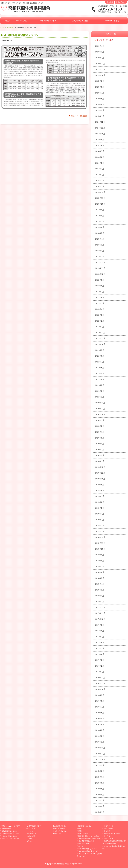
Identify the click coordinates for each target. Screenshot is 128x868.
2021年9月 (100, 350)
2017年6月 (100, 642)
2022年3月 (100, 315)
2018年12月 (100, 537)
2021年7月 (100, 362)
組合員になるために (60, 831)
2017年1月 (100, 672)
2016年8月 (100, 701)
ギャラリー (108, 836)
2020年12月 (100, 403)
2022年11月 (100, 268)
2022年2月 (100, 321)
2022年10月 (100, 274)
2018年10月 (100, 549)
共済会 (81, 846)
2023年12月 (100, 192)
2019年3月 (100, 520)
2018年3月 (100, 590)
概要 (80, 829)
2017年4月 (100, 654)
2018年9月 (100, 555)
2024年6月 (100, 157)
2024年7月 (100, 151)
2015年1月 (100, 812)
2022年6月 (100, 297)
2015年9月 (100, 765)
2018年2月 (100, 596)
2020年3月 (100, 450)
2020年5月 (100, 438)
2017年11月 (100, 613)
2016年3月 (100, 730)
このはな (30, 839)
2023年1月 (100, 257)
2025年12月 (100, 64)
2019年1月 (100, 531)
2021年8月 (100, 356)
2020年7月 (100, 432)
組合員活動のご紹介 (80, 21)
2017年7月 (100, 637)
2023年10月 (100, 204)
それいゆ (30, 831)
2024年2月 (100, 180)
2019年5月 (100, 508)
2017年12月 (100, 607)
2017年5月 (100, 648)
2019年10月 (100, 479)
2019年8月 (100, 490)
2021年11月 (100, 338)
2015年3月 (100, 800)
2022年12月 (100, 262)
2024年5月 (100, 163)
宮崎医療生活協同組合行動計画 (89, 839)
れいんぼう (31, 829)
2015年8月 (100, 771)
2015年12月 (100, 748)
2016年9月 (100, 695)
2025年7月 (100, 93)
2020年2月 (100, 455)
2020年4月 (100, 444)
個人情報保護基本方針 (86, 841)
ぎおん (30, 841)
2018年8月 (100, 561)
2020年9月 (100, 420)
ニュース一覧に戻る (79, 116)
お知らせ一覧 (109, 826)
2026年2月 (100, 58)
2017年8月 (100, 631)
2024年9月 (100, 140)
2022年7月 (100, 292)
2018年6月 (100, 572)
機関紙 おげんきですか (112, 834)
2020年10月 (100, 414)
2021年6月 (100, 368)
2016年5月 (100, 719)
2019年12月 (100, 467)
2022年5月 (100, 303)
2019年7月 (100, 496)
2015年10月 (100, 759)
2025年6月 (100, 99)
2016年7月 (100, 707)
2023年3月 (100, 245)
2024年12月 (100, 122)
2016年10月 (100, 689)
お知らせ (10, 27)
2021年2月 (100, 391)
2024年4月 (100, 169)
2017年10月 (100, 619)
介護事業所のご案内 (48, 21)
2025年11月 (100, 69)
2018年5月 (100, 578)
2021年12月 (100, 333)
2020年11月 (100, 409)
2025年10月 (100, 75)
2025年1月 (100, 116)
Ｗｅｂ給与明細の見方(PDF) (88, 851)
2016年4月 (100, 724)
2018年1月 (100, 602)
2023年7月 (100, 221)
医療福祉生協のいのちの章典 (89, 836)
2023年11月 (100, 198)
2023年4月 (100, 239)
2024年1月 (100, 186)
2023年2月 (100, 251)
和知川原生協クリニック (10, 831)
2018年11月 (100, 543)
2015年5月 (100, 789)
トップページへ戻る (105, 40)
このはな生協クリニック (10, 834)
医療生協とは (83, 834)
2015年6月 (100, 783)
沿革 (80, 831)
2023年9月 (100, 210)
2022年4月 (100, 309)
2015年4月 (100, 795)
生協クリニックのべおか (10, 839)
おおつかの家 (32, 834)
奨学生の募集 (109, 839)
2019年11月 (100, 473)
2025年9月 (100, 81)
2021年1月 (100, 397)
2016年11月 (100, 683)
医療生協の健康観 (59, 829)
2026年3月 (100, 52)
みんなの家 (31, 836)
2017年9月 (100, 625)
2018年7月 (100, 567)
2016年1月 (100, 742)
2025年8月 (100, 87)
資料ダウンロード (85, 844)
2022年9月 (100, 280)
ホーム (2, 27)
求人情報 (110, 2)
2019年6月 (100, 502)
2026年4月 (100, 46)
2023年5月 (100, 233)
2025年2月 (100, 110)
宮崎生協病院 (6, 829)
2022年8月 (100, 286)
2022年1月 (100, 327)
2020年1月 (100, 461)
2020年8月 (100, 426)
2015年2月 (100, 806)
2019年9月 (100, 485)
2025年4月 (100, 105)
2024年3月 (100, 175)
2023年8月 (100, 216)
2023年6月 (100, 227)
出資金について (58, 834)
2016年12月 (100, 678)
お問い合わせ (121, 2)
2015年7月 (100, 777)
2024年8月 (100, 145)
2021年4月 (100, 379)
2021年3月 (100, 385)
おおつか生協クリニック (10, 836)
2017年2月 (100, 666)
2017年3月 (100, 660)
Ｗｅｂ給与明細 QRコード (88, 849)
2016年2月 (100, 736)
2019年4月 (100, 514)
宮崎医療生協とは (112, 21)
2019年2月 (100, 525)
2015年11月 (100, 754)
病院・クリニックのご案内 (16, 21)
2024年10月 (100, 134)
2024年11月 (100, 128)
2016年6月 (100, 713)
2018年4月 (100, 584)
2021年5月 (100, 373)
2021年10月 (100, 344)
